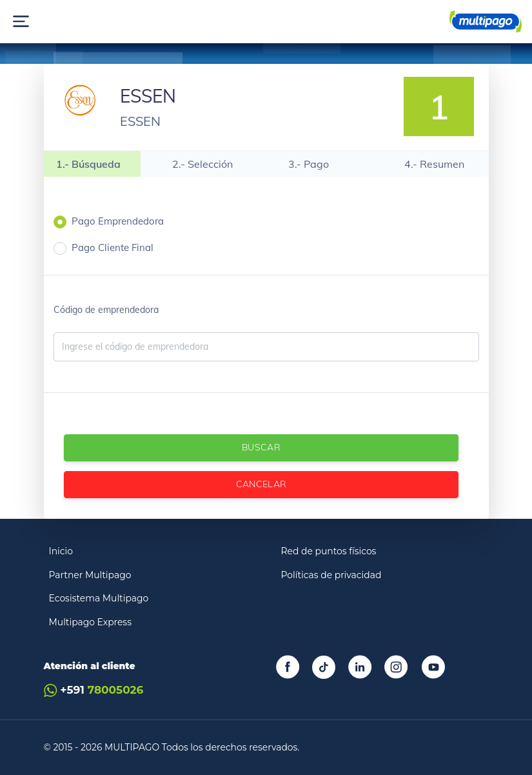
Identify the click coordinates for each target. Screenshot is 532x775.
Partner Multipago (90, 575)
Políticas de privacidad (331, 575)
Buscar (261, 447)
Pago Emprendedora (118, 221)
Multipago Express (90, 622)
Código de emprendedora (106, 310)
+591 (94, 690)
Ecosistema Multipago (99, 598)
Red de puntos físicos (329, 551)
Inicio (61, 551)
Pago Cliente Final (113, 247)
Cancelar (261, 484)
